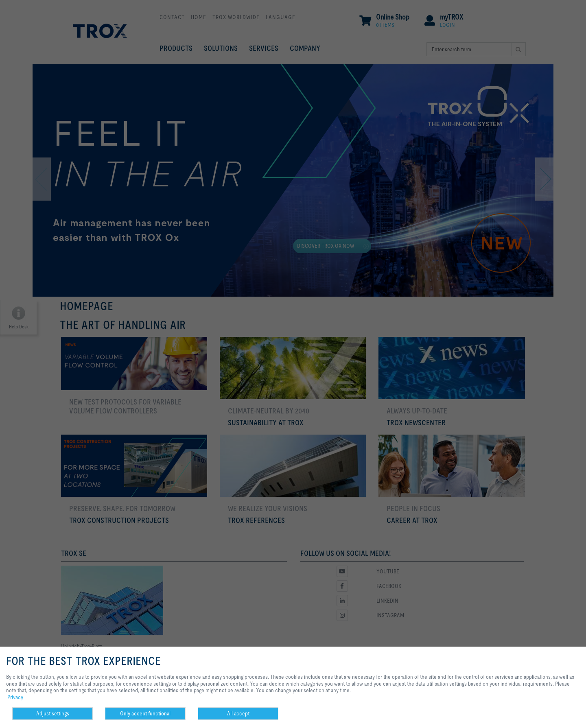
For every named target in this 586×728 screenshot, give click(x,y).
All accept (238, 713)
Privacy (15, 697)
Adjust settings (53, 713)
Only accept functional (145, 713)
